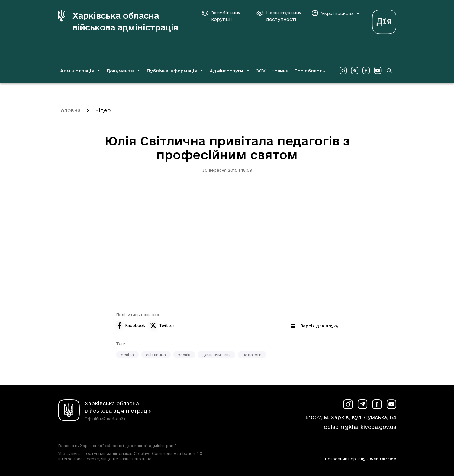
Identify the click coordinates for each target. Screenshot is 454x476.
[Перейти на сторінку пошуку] (389, 71)
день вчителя (216, 355)
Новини (280, 71)
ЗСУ (261, 71)
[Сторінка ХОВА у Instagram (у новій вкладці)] (343, 71)
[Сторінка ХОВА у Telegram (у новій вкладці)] (355, 71)
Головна (69, 110)
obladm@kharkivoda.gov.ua (360, 427)
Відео (103, 110)
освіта (127, 355)
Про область (309, 71)
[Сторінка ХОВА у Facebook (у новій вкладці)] (366, 71)
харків (184, 355)
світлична (156, 355)
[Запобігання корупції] (224, 16)
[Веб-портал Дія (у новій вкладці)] (384, 20)
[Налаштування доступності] (279, 16)
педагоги (252, 355)
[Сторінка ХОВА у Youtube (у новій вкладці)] (378, 71)
